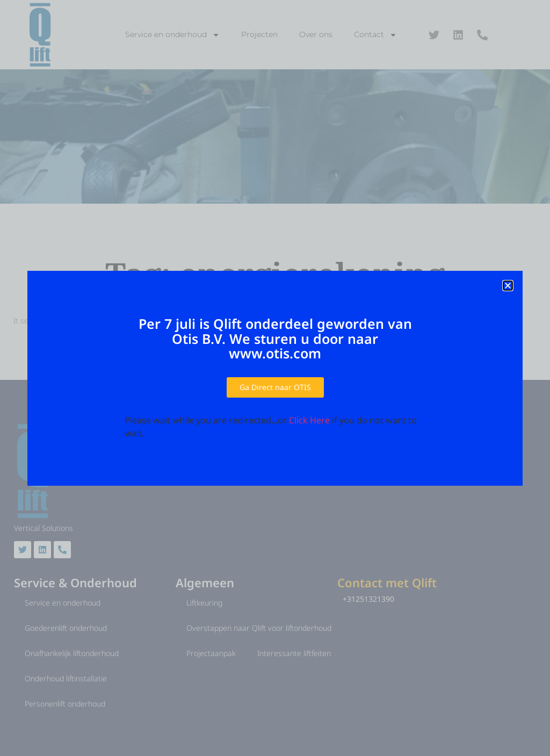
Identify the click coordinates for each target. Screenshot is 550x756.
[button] (508, 286)
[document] (275, 378)
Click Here (309, 420)
